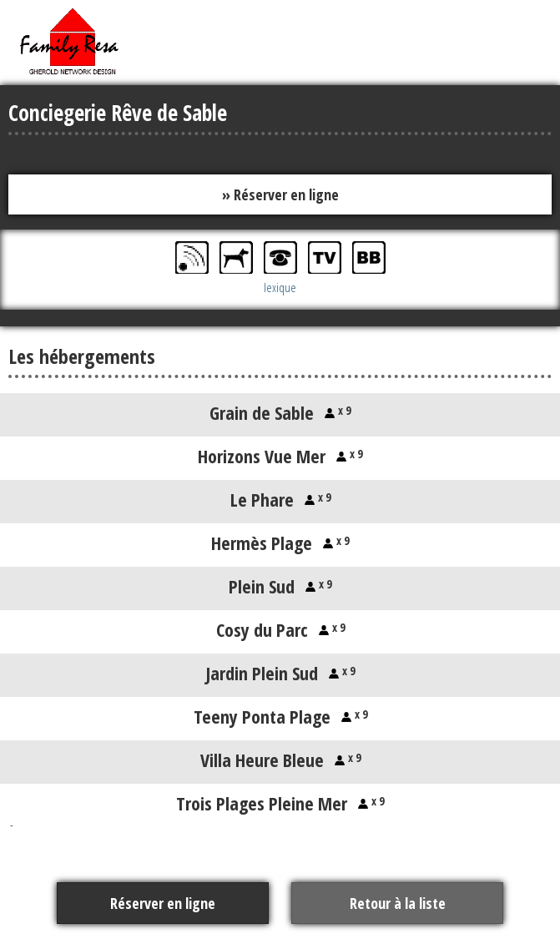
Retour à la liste (398, 903)
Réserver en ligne (163, 903)
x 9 (343, 410)
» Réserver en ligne (280, 194)
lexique (280, 287)
